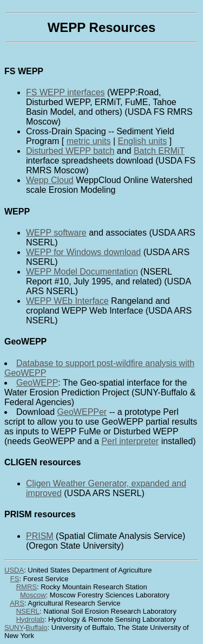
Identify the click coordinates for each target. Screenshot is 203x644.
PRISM (40, 536)
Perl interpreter (130, 441)
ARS (17, 603)
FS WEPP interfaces (66, 92)
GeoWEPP (37, 383)
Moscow (33, 595)
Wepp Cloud (50, 180)
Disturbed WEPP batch (70, 151)
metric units (89, 141)
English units (143, 141)
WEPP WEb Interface (67, 301)
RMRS (27, 587)
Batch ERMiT (159, 151)
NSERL (28, 611)
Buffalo (36, 627)
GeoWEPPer (82, 412)
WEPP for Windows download (83, 252)
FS (15, 579)
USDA (14, 570)
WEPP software (56, 233)
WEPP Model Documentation (82, 272)
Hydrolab (30, 619)
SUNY (14, 627)
